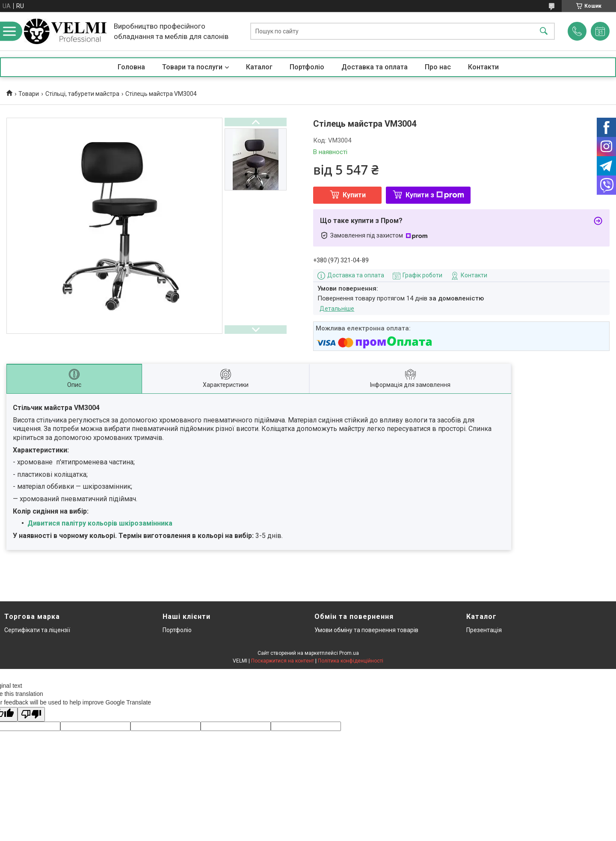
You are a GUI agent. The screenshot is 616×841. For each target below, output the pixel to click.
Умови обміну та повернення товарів (366, 630)
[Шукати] (544, 31)
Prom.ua (349, 653)
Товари (29, 94)
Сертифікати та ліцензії (37, 630)
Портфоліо (307, 67)
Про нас (438, 67)
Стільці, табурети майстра (82, 94)
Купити (354, 195)
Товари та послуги (192, 67)
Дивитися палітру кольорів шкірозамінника (100, 523)
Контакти (483, 67)
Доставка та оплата (375, 67)
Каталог (259, 67)
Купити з (435, 195)
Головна (131, 67)
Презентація (484, 630)
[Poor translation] (31, 715)
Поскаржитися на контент (283, 661)
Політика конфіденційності (351, 661)
